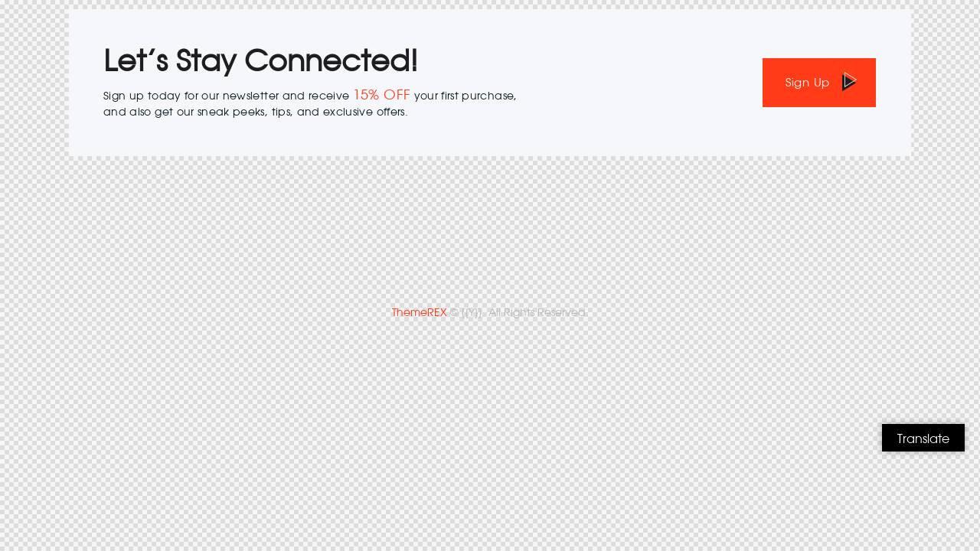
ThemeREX (420, 312)
